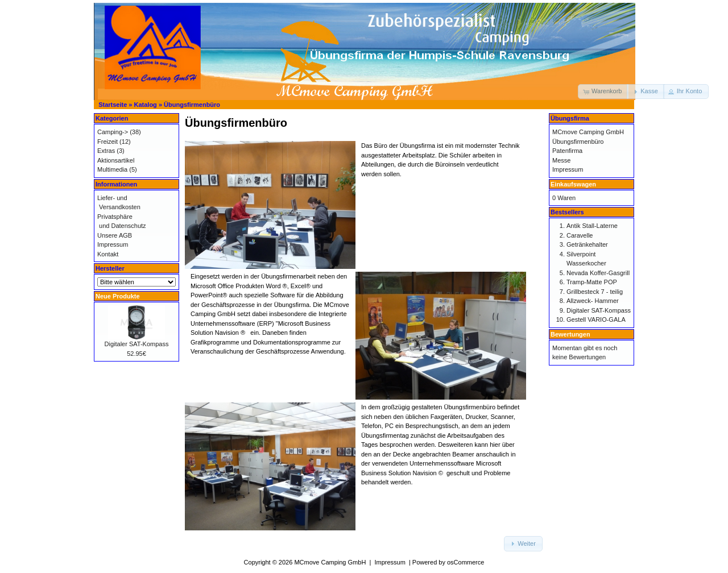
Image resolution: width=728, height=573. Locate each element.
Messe (561, 160)
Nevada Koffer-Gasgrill (598, 273)
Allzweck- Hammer (593, 301)
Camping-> (113, 132)
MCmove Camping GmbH (588, 132)
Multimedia (112, 169)
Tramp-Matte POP (592, 282)
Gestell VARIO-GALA (596, 319)
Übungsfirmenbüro (192, 105)
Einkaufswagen (573, 184)
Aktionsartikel (116, 160)
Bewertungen (570, 334)
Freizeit (107, 142)
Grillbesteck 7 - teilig (595, 292)
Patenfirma (567, 151)
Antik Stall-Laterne (592, 226)
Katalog (146, 105)
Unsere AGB (115, 235)
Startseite (113, 105)
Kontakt (108, 254)
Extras (106, 151)
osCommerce (466, 562)
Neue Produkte (118, 296)
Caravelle (580, 235)
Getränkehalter (587, 244)
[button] (603, 92)
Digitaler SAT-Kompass (137, 344)
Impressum (113, 244)
